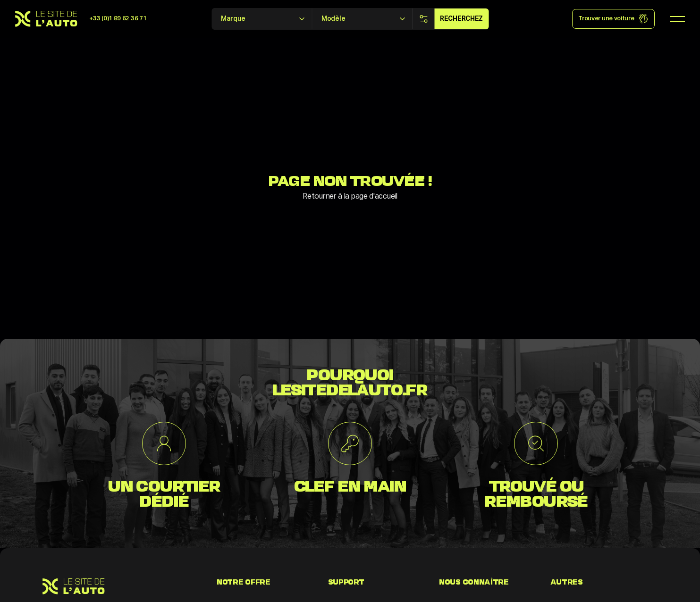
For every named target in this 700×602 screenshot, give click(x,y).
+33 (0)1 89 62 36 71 (118, 19)
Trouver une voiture (613, 19)
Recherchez (461, 19)
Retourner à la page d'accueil (350, 197)
